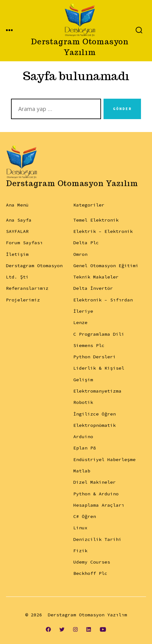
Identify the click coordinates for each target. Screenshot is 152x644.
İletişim (17, 254)
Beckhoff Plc (90, 573)
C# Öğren (85, 516)
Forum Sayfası (24, 243)
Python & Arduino (96, 494)
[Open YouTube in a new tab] (103, 629)
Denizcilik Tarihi (97, 539)
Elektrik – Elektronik (103, 231)
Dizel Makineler (95, 482)
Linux (80, 528)
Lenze (80, 322)
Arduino (83, 437)
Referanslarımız (27, 288)
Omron (80, 254)
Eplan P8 (85, 448)
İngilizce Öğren (95, 414)
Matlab (82, 471)
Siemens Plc (89, 345)
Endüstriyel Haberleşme (104, 460)
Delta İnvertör (93, 288)
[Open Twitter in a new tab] (62, 629)
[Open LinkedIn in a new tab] (89, 629)
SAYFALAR (17, 231)
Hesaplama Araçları (99, 505)
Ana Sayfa (19, 220)
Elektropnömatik (95, 425)
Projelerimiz (23, 300)
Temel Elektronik (96, 220)
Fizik (80, 551)
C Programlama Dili (99, 334)
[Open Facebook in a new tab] (48, 629)
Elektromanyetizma (97, 391)
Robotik (83, 402)
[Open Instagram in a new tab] (75, 629)
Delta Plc (86, 243)
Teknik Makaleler (96, 277)
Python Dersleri (95, 357)
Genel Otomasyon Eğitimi (106, 266)
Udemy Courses (92, 562)
